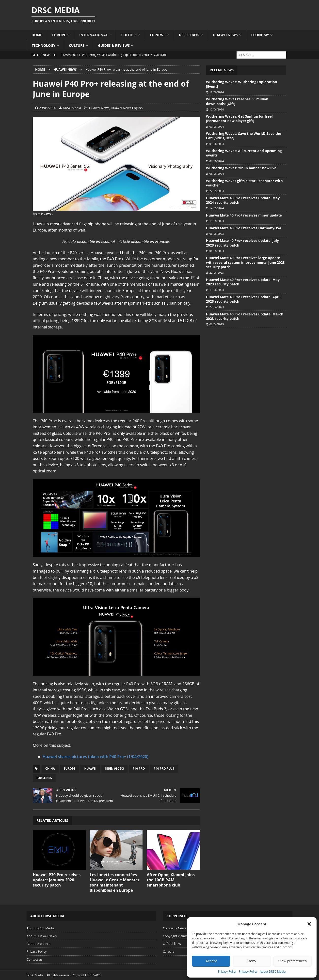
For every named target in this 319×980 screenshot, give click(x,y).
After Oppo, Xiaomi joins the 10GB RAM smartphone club (171, 880)
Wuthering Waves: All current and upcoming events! (244, 153)
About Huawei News (42, 936)
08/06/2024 (217, 161)
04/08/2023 (217, 251)
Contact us (34, 959)
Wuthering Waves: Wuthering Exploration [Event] (242, 84)
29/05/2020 (48, 108)
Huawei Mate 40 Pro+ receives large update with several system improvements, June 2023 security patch (245, 262)
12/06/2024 (217, 92)
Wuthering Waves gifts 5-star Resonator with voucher (244, 183)
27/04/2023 (217, 307)
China (50, 769)
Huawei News (225, 35)
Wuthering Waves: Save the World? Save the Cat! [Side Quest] (244, 136)
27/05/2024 (217, 191)
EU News (158, 35)
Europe (59, 35)
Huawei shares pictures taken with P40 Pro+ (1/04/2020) (96, 757)
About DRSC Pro (39, 944)
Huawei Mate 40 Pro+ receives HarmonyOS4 (243, 228)
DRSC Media (72, 108)
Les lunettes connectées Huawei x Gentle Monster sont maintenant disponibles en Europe (115, 882)
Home (37, 35)
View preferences (293, 961)
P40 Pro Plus (164, 769)
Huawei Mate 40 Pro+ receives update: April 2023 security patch (243, 299)
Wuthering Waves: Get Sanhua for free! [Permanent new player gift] (239, 118)
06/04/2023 (217, 324)
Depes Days (189, 35)
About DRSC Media (273, 972)
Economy (260, 35)
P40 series (44, 778)
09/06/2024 (217, 127)
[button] (309, 924)
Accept (211, 961)
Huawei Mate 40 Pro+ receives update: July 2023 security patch (242, 243)
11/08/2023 (217, 221)
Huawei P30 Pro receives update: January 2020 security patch (57, 880)
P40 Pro (139, 769)
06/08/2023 (217, 234)
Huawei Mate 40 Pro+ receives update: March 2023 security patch (245, 316)
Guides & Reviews (114, 45)
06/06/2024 (217, 174)
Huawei (90, 769)
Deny (252, 961)
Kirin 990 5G (114, 769)
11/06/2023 (217, 290)
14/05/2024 (217, 208)
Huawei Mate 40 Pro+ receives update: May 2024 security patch (243, 200)
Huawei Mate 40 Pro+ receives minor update (244, 215)
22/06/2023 (217, 272)
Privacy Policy (227, 972)
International (93, 35)
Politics (129, 35)
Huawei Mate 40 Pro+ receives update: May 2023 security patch (243, 282)
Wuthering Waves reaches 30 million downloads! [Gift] (237, 101)
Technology (44, 45)
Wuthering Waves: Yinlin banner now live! (242, 168)
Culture (77, 45)
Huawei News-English (127, 108)
